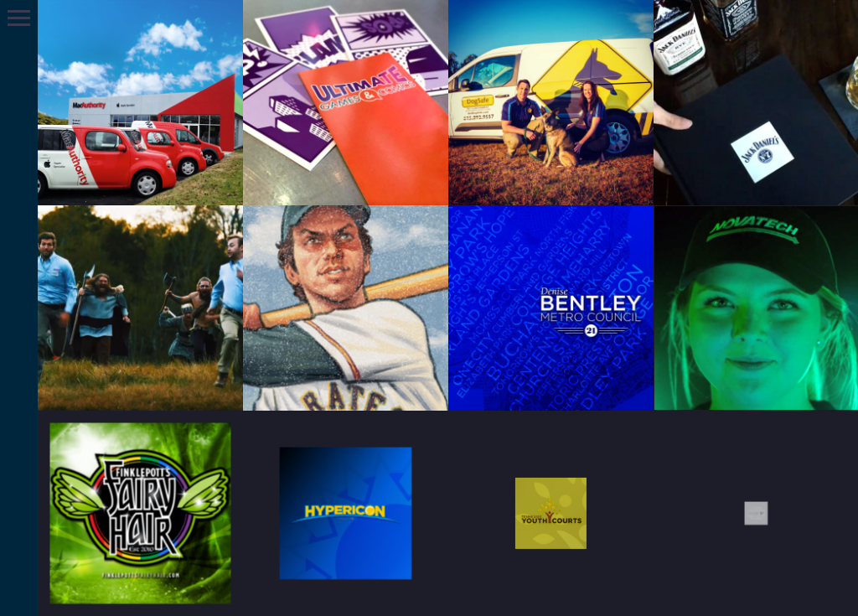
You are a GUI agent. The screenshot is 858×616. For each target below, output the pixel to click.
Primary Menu (19, 18)
